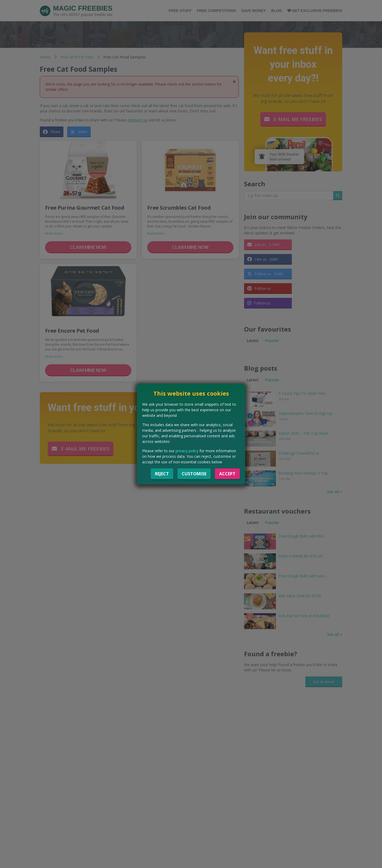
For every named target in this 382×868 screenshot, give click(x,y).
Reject (162, 474)
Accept (227, 474)
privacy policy (187, 451)
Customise (194, 474)
